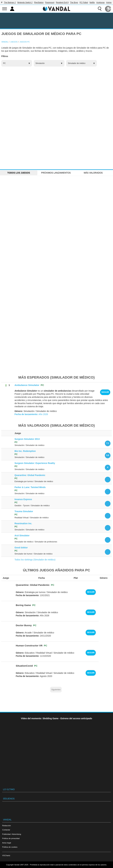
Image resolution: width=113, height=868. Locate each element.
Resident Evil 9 (62, 3)
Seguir (105, 392)
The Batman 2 (10, 3)
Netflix (92, 3)
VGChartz (6, 855)
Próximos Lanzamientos (56, 173)
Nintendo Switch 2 (25, 3)
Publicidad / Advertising (12, 834)
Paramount (50, 3)
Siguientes (56, 690)
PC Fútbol (84, 3)
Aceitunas (101, 3)
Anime (109, 3)
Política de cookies (10, 847)
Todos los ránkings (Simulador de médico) (35, 560)
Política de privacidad (11, 838)
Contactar (6, 830)
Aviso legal (7, 843)
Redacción (7, 825)
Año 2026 (31, 414)
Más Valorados (93, 173)
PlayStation (39, 3)
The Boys (74, 3)
